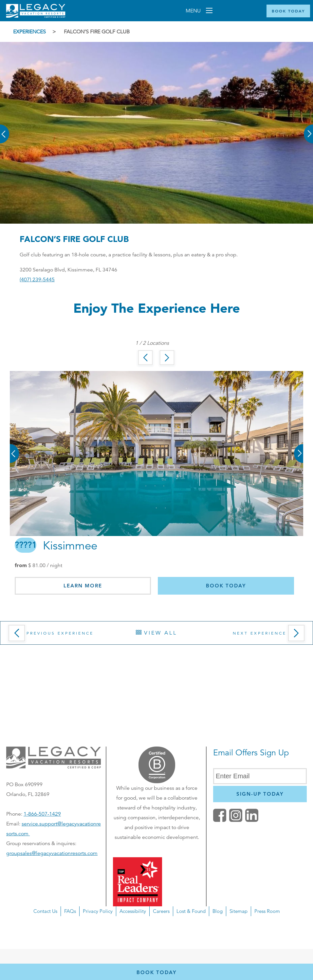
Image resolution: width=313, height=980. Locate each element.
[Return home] (36, 16)
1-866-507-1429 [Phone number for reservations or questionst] (42, 814)
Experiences (29, 32)
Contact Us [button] (45, 911)
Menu (194, 11)
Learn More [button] (83, 586)
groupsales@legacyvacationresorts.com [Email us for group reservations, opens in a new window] (52, 853)
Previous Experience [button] (49, 635)
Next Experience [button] (270, 635)
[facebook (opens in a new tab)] (220, 820)
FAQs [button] (70, 911)
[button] (5, 129)
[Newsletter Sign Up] (260, 794)
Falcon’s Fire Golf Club (97, 32)
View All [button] (156, 633)
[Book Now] (288, 11)
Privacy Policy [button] (98, 911)
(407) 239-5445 (37, 280)
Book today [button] (226, 586)
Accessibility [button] (133, 911)
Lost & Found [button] (191, 911)
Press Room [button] (267, 911)
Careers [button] (161, 911)
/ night (45, 565)
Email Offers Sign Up (251, 753)
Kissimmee (56, 546)
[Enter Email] (260, 776)
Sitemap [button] (239, 911)
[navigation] (156, 928)
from (21, 565)
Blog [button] (218, 911)
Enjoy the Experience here (157, 308)
